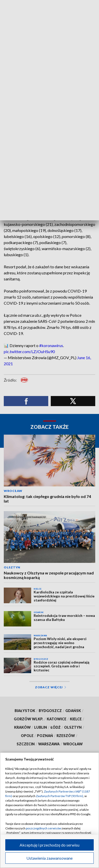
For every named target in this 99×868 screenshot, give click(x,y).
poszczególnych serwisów (43, 828)
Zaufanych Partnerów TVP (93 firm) (60, 796)
